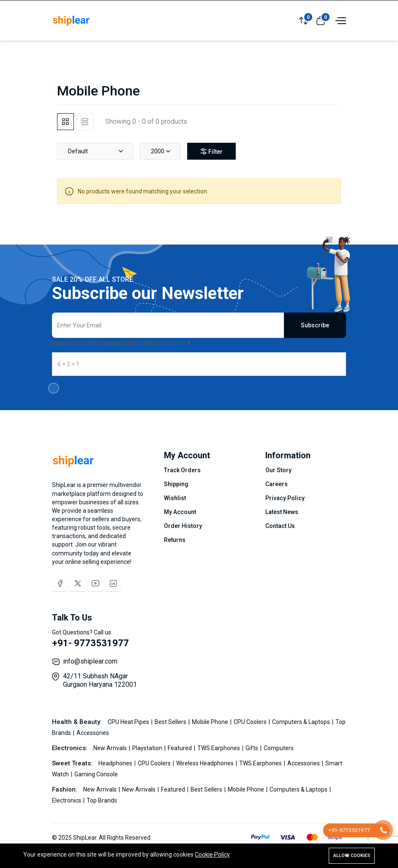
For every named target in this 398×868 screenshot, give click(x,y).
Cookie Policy (212, 854)
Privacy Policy (285, 498)
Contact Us (280, 526)
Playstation (148, 748)
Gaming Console (96, 774)
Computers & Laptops (302, 722)
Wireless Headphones (206, 763)
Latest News (282, 512)
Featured (180, 748)
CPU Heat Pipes (129, 722)
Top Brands (102, 800)
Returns (175, 540)
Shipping (176, 484)
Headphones (116, 763)
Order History (183, 526)
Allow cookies (352, 856)
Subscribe (315, 325)
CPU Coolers (251, 722)
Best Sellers (171, 722)
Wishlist (175, 498)
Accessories (93, 733)
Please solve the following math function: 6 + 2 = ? (119, 343)
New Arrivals (111, 748)
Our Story (278, 470)
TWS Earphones (219, 748)
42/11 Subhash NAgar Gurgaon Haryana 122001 (100, 680)
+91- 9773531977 (90, 643)
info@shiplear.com (90, 661)
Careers (277, 484)
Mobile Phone (211, 722)
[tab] (65, 122)
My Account (180, 512)
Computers (279, 748)
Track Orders (182, 470)
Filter (211, 152)
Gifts (252, 748)
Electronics (67, 800)
